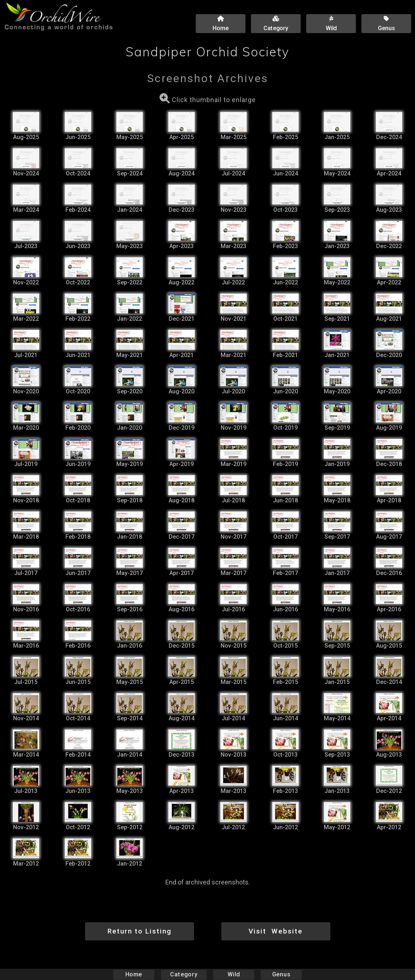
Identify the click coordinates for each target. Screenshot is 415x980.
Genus (281, 974)
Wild (234, 974)
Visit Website (276, 931)
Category (184, 974)
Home (134, 974)
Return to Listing (140, 931)
